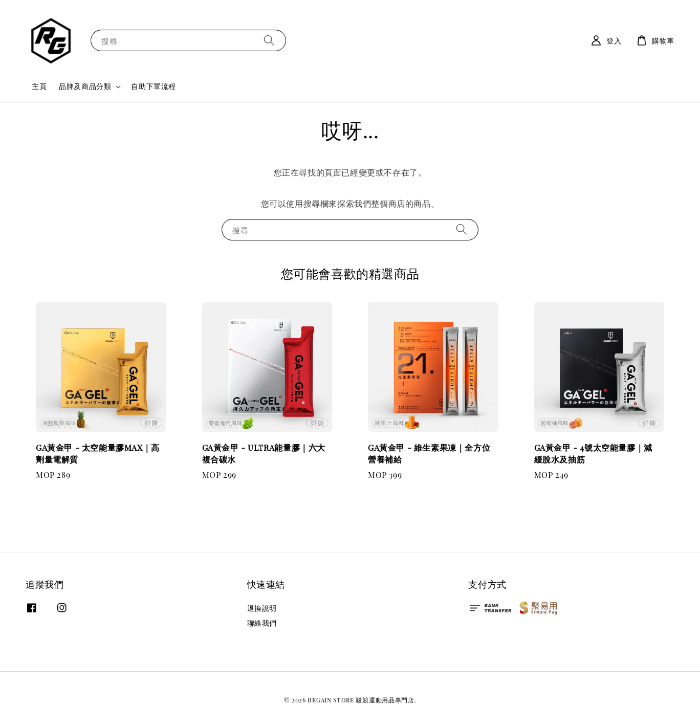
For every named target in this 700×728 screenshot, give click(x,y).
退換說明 (262, 608)
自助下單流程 (154, 86)
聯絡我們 (262, 623)
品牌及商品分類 (85, 86)
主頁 (39, 86)
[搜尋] (269, 40)
